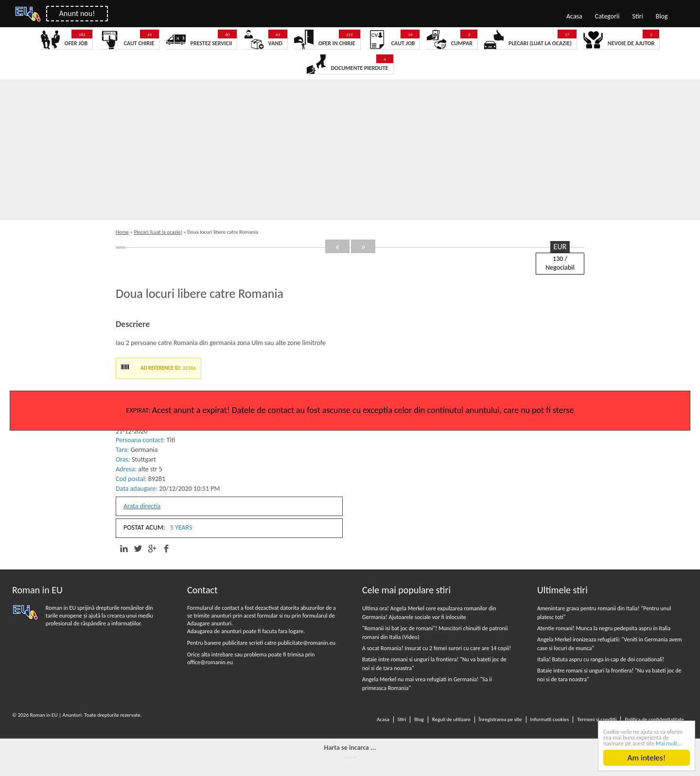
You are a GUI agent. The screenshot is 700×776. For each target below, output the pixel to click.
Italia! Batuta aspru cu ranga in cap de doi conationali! (601, 659)
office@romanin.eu (210, 662)
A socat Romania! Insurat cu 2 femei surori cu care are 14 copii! (437, 648)
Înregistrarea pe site (500, 719)
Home (122, 232)
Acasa (574, 16)
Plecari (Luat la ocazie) (158, 232)
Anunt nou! (77, 13)
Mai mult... (669, 743)
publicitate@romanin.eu (306, 643)
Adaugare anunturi (209, 623)
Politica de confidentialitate (654, 719)
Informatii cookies (550, 719)
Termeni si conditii (597, 719)
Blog (662, 16)
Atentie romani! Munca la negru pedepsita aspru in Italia (604, 628)
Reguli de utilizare (451, 719)
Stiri (638, 16)
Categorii (607, 16)
